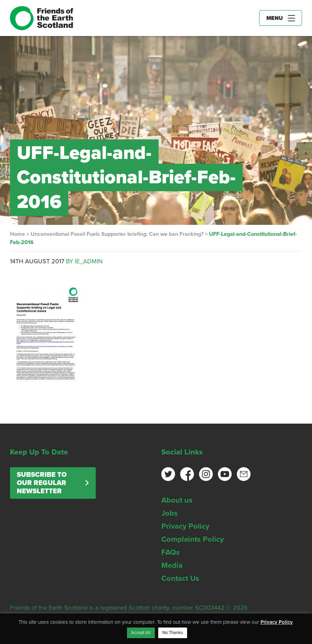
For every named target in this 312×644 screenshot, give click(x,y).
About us (177, 500)
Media (172, 565)
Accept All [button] (141, 633)
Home (18, 234)
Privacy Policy (185, 526)
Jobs (170, 513)
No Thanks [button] (173, 633)
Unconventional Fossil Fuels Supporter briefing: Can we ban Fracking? (117, 234)
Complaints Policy (193, 539)
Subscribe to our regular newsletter (42, 483)
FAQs (171, 552)
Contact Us (180, 578)
